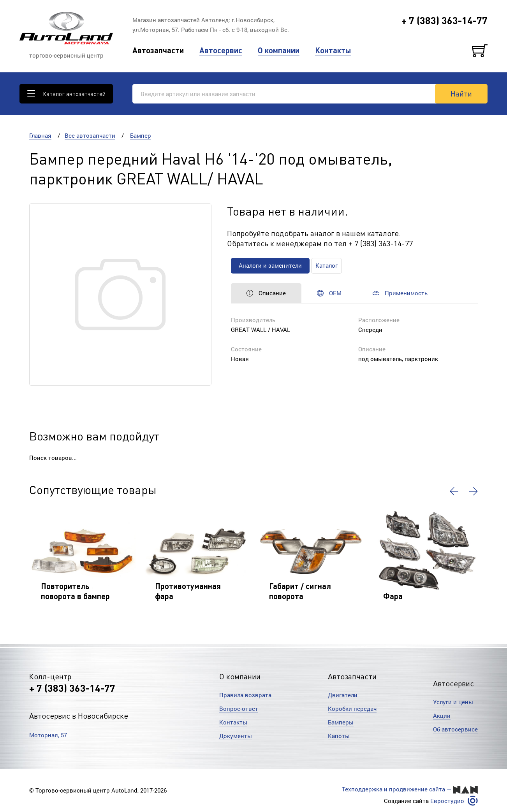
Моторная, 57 (48, 735)
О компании (279, 50)
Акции (442, 716)
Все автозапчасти (90, 135)
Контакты (333, 50)
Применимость (400, 293)
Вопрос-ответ (239, 709)
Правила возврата (245, 695)
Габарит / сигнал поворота (300, 591)
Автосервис (221, 50)
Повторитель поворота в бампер (75, 591)
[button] (454, 491)
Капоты (339, 736)
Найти (461, 93)
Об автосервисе (455, 729)
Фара (393, 596)
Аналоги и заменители (270, 265)
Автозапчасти (158, 50)
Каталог (327, 265)
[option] (82, 560)
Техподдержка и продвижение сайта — (410, 789)
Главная (40, 135)
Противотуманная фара (188, 591)
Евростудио (447, 801)
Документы (236, 736)
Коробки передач (352, 709)
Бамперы (341, 722)
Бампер (141, 135)
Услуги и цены (453, 702)
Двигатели (343, 695)
